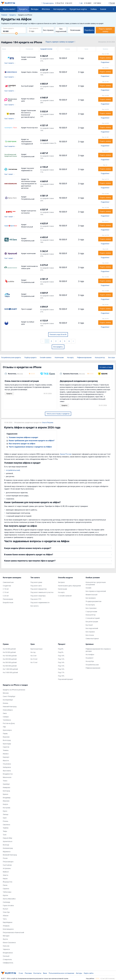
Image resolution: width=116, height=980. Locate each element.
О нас (21, 973)
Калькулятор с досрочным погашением (96, 583)
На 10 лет (34, 659)
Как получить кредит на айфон (22, 444)
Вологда (6, 845)
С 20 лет (6, 596)
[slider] (16, 33)
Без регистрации (92, 622)
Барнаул (6, 757)
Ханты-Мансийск (9, 899)
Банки (103, 9)
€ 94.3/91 (69, 3)
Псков (5, 858)
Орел (5, 818)
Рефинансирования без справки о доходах (98, 650)
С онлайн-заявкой (65, 596)
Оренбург (6, 784)
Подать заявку (105, 58)
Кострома (7, 808)
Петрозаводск (8, 862)
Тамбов (6, 828)
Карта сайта (89, 973)
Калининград (8, 848)
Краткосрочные (36, 649)
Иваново (6, 801)
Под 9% (61, 652)
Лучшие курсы (48, 3)
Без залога (34, 606)
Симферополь (8, 963)
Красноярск (7, 730)
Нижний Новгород (10, 707)
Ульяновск (7, 764)
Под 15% (61, 666)
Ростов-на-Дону (9, 723)
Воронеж (6, 737)
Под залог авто (36, 586)
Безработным (8, 602)
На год (33, 652)
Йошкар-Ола (8, 882)
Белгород (6, 791)
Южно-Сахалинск (9, 942)
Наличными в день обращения (69, 586)
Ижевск (6, 754)
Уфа (4, 727)
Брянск (6, 794)
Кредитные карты (78, 9)
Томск (5, 781)
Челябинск (7, 720)
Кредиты (23, 9)
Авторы (79, 973)
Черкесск (6, 949)
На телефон (90, 654)
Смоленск (7, 825)
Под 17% (61, 672)
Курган (5, 895)
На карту (70, 357)
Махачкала (7, 777)
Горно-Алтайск (8, 905)
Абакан (6, 916)
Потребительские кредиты (11, 357)
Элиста (5, 875)
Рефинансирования (93, 668)
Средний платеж (46, 49)
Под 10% (61, 656)
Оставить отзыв (106, 367)
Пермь (5, 733)
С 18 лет (6, 589)
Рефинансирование (84, 357)
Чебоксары (7, 892)
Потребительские (92, 665)
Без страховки (91, 608)
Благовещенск (8, 929)
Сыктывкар (7, 865)
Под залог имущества (39, 589)
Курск (5, 811)
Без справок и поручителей (96, 591)
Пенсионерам (8, 599)
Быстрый (89, 625)
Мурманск (7, 852)
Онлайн (88, 588)
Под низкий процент (66, 679)
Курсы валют (9, 9)
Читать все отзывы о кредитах (58, 414)
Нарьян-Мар (7, 838)
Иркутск (6, 760)
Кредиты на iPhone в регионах (14, 690)
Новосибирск (8, 710)
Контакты (37, 973)
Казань (6, 703)
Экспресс (61, 582)
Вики (45, 973)
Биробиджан (8, 922)
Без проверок (91, 598)
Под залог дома (36, 582)
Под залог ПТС (36, 599)
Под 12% (61, 659)
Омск (5, 713)
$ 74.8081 (88, 3)
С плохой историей (93, 618)
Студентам (7, 586)
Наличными (75, 30)
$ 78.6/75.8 (60, 3)
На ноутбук (90, 661)
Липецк (6, 814)
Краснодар (7, 744)
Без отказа (90, 635)
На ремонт (90, 658)
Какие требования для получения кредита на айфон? (32, 441)
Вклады (35, 9)
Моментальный (91, 595)
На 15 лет (34, 662)
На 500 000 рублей (10, 666)
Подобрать (89, 30)
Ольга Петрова (48, 422)
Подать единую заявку (105, 30)
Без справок (48, 30)
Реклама (28, 973)
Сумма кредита (8, 28)
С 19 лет (6, 592)
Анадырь (6, 926)
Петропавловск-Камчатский (13, 932)
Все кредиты (58, 347)
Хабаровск (7, 767)
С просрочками (91, 611)
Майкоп (6, 872)
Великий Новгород (10, 855)
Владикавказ (8, 953)
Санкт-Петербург (9, 696)
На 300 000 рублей (10, 662)
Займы (94, 9)
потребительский (13, 470)
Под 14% (61, 662)
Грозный (6, 956)
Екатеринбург (8, 700)
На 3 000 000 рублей (10, 672)
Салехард (6, 902)
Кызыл (5, 909)
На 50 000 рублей (9, 652)
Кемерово (7, 787)
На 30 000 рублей (9, 649)
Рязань (6, 821)
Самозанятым (8, 582)
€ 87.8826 (97, 3)
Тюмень (6, 750)
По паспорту (90, 605)
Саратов (6, 747)
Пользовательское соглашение (61, 973)
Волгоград (7, 740)
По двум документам (93, 601)
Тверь (5, 831)
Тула (5, 835)
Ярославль (7, 771)
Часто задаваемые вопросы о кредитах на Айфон (30, 447)
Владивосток (8, 774)
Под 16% (61, 669)
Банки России (66, 454)
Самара (6, 717)
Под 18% (61, 676)
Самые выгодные (92, 638)
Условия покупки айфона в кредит (23, 437)
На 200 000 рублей (10, 659)
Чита (5, 919)
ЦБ (81, 3)
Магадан (6, 936)
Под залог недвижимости (40, 602)
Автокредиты (60, 9)
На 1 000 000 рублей (10, 669)
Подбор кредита (30, 357)
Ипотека (46, 9)
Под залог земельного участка (42, 592)
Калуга (5, 804)
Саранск (6, 889)
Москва (6, 693)
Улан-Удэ (6, 912)
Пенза (5, 885)
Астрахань (7, 868)
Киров (5, 878)
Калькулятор (100, 357)
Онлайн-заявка (46, 357)
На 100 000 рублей (10, 656)
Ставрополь (7, 959)
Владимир (7, 798)
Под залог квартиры (38, 596)
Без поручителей (61, 30)
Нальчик (6, 946)
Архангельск (8, 841)
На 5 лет (34, 656)
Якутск (5, 939)
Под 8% (61, 649)
